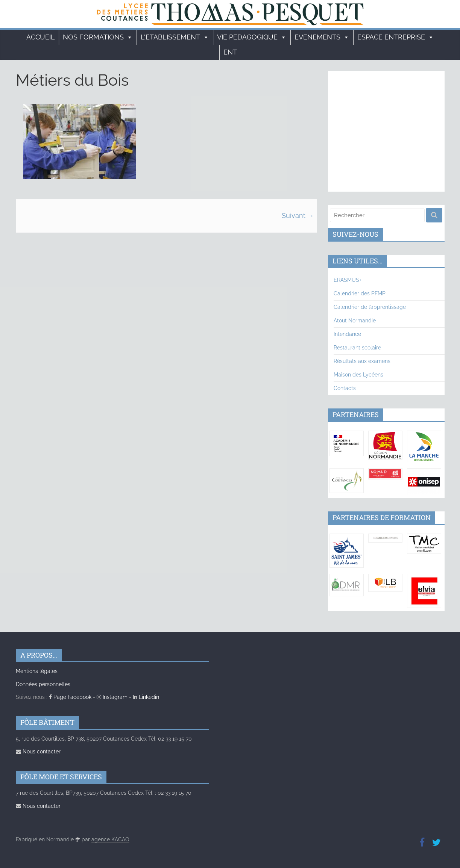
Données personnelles (43, 684)
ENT (230, 52)
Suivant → (298, 215)
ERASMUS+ (348, 280)
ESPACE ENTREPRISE (396, 37)
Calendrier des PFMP (360, 293)
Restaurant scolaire (357, 348)
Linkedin (146, 697)
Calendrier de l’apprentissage (370, 307)
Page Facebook (70, 697)
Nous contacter (38, 752)
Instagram (112, 697)
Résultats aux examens (362, 361)
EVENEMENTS (322, 37)
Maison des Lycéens (358, 375)
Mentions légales (37, 671)
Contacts (345, 388)
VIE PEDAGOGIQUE (252, 37)
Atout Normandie (355, 321)
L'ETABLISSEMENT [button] (175, 37)
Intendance (347, 334)
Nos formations (98, 37)
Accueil (41, 37)
